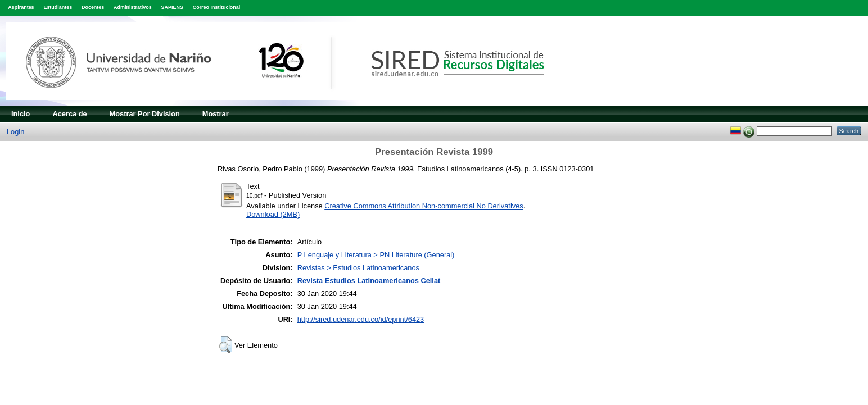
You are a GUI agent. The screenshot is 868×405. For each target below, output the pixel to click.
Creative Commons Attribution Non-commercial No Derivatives (424, 206)
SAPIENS (172, 7)
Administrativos (133, 7)
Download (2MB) (273, 214)
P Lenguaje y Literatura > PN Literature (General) (376, 255)
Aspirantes (21, 7)
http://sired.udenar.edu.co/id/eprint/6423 (361, 319)
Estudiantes (58, 7)
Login (15, 132)
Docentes (93, 7)
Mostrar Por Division (145, 114)
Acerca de (69, 114)
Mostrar (216, 114)
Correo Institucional (217, 7)
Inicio (21, 114)
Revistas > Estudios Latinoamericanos (358, 268)
